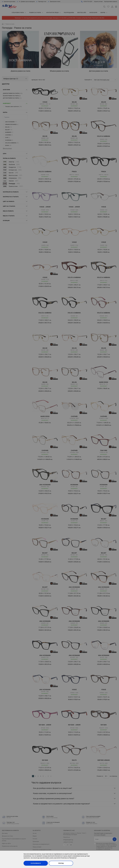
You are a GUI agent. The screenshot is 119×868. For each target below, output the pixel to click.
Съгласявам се (36, 863)
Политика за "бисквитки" (69, 858)
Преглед (61, 863)
